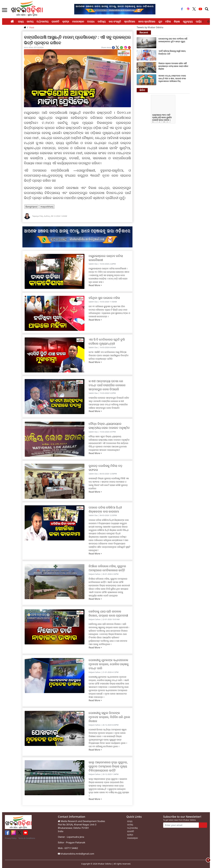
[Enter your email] (181, 825)
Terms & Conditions (27, 838)
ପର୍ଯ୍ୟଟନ (200, 21)
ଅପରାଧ (91, 21)
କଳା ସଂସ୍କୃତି (115, 21)
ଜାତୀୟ (30, 21)
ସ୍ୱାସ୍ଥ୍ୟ (188, 21)
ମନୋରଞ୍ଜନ (78, 21)
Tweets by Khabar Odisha (150, 27)
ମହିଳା (168, 21)
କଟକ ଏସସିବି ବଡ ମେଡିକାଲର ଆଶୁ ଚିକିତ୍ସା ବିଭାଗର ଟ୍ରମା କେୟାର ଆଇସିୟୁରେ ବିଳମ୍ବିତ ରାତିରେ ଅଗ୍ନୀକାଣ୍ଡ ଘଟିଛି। (109, 355)
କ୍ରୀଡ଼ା (66, 21)
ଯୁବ (160, 21)
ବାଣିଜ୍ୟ (102, 21)
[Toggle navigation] (207, 9)
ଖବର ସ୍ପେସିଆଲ (147, 21)
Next (208, 22)
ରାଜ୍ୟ (21, 21)
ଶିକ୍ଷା (177, 21)
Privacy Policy (11, 838)
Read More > (95, 285)
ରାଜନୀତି (55, 21)
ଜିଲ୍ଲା (32, 27)
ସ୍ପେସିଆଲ (130, 21)
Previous (203, 22)
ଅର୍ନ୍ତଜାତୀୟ (42, 21)
